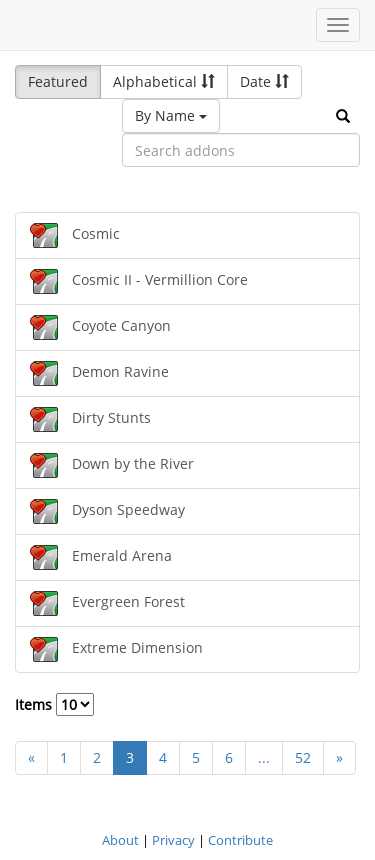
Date (264, 81)
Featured (58, 81)
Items (54, 704)
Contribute (240, 840)
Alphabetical (164, 81)
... (264, 757)
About (120, 840)
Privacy (173, 840)
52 (303, 757)
